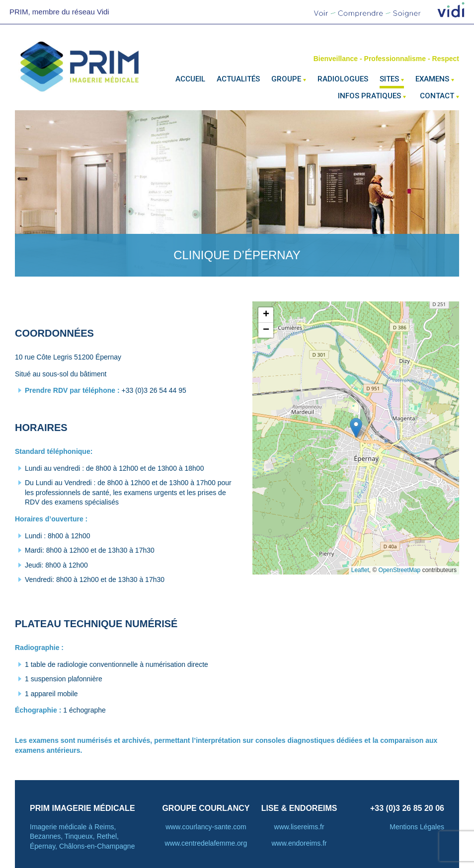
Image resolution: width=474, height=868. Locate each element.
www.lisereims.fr (299, 827)
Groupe (286, 79)
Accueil (190, 79)
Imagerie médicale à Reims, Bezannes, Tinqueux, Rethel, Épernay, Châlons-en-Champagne (82, 836)
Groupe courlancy (206, 808)
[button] (356, 428)
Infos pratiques (369, 96)
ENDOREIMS (313, 808)
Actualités (238, 79)
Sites (389, 79)
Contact (437, 96)
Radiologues (343, 79)
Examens (432, 79)
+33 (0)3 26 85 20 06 (407, 808)
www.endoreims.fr (299, 843)
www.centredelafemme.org (206, 843)
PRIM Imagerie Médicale (82, 808)
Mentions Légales (417, 827)
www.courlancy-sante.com (206, 827)
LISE (270, 808)
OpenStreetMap (400, 570)
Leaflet (360, 570)
